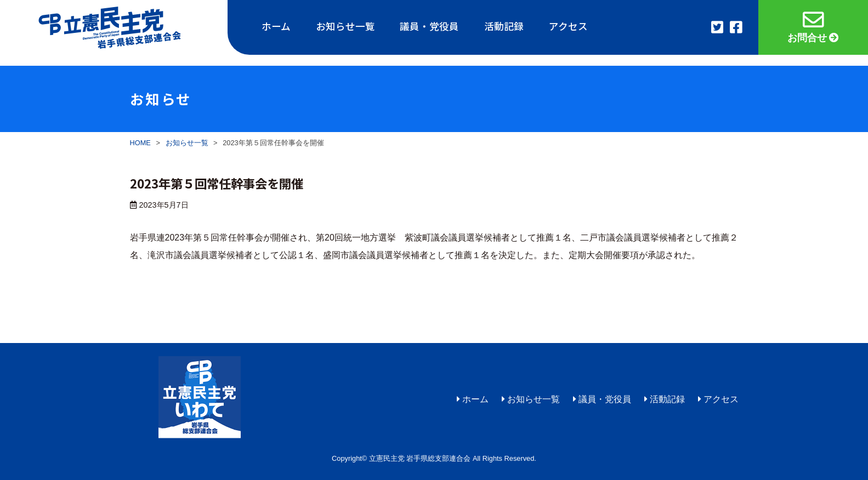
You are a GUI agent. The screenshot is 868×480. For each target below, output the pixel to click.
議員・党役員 (429, 26)
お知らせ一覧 (345, 26)
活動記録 (504, 26)
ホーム (276, 26)
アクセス (568, 26)
